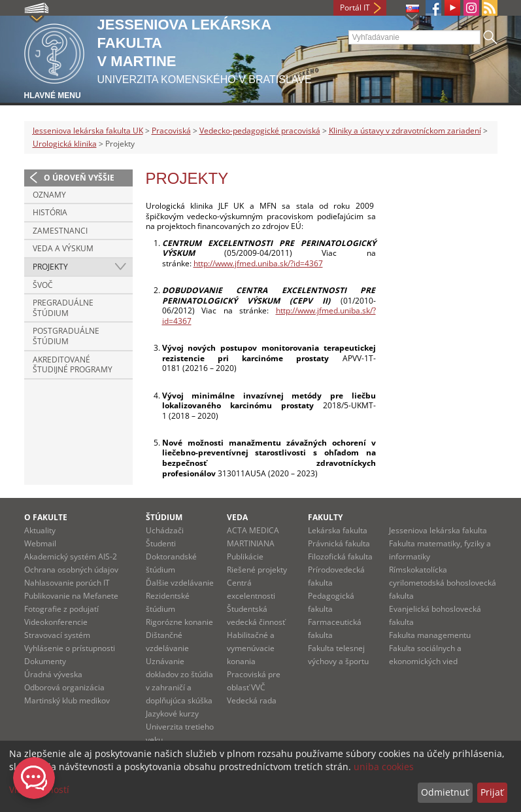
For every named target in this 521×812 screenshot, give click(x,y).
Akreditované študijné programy (73, 365)
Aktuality (40, 530)
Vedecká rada (252, 700)
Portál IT (355, 8)
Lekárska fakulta (338, 530)
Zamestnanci (60, 231)
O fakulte (46, 517)
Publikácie (245, 556)
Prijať (492, 792)
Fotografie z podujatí (61, 609)
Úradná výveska (53, 674)
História (50, 212)
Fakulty (325, 517)
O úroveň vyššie (79, 178)
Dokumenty (45, 661)
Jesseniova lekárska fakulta (438, 530)
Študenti (161, 543)
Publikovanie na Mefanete (71, 596)
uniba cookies (384, 767)
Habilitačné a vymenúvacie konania (251, 648)
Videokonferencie (56, 622)
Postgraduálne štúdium (66, 336)
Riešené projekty (257, 570)
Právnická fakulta (339, 543)
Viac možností (39, 789)
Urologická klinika (65, 144)
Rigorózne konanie (179, 622)
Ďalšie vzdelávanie (180, 583)
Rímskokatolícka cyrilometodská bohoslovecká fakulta (443, 583)
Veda (237, 517)
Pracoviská (171, 131)
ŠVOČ (43, 285)
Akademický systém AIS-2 (71, 556)
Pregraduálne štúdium (63, 308)
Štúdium (164, 517)
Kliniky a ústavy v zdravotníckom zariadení (405, 131)
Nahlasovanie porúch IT (67, 583)
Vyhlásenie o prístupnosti (70, 648)
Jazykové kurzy (172, 714)
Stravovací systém (57, 635)
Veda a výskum (63, 248)
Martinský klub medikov (67, 700)
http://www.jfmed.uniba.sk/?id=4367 (258, 263)
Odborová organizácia (64, 687)
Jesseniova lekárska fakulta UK (88, 131)
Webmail (40, 543)
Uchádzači (165, 530)
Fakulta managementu (430, 635)
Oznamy (49, 195)
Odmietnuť (445, 792)
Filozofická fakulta (340, 556)
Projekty (50, 267)
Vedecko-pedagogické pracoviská (260, 131)
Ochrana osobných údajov (71, 570)
